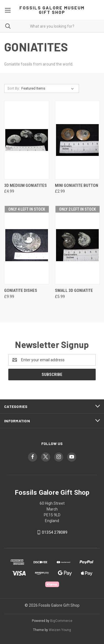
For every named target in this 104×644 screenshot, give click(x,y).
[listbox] (49, 88)
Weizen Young (60, 630)
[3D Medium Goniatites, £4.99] (27, 140)
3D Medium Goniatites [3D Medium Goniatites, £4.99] (26, 185)
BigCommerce (61, 621)
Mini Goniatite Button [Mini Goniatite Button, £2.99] (77, 185)
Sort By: (14, 88)
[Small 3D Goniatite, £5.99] (77, 245)
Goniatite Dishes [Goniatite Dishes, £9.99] (21, 290)
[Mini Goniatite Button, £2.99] (77, 140)
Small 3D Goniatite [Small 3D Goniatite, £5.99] (74, 290)
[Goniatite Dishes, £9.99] (27, 245)
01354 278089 (55, 532)
